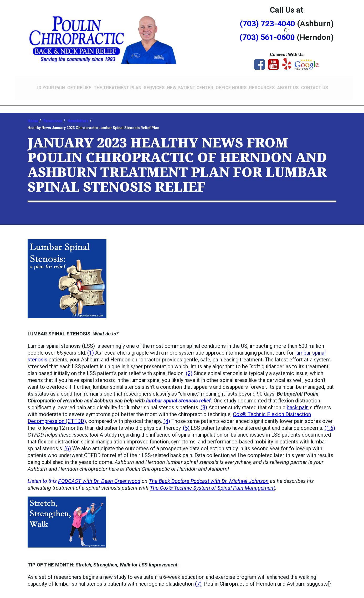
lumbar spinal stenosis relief (178, 397)
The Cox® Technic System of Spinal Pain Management (212, 484)
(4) (167, 417)
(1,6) (330, 424)
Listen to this (43, 477)
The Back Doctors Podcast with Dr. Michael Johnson (209, 477)
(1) (91, 349)
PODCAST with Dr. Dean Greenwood (99, 477)
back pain (298, 404)
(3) (204, 404)
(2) (189, 370)
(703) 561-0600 (267, 37)
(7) (198, 580)
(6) (68, 445)
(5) (186, 424)
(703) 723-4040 (267, 24)
